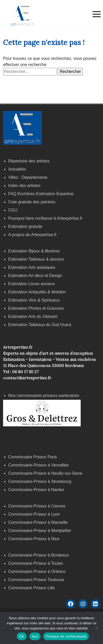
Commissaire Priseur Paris (32, 457)
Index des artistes (24, 186)
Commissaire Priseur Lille (31, 588)
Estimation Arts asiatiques (32, 267)
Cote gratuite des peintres (32, 202)
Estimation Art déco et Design (35, 276)
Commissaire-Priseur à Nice (34, 539)
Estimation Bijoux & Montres (34, 251)
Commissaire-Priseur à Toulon (36, 563)
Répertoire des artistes (29, 161)
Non (35, 636)
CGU (13, 210)
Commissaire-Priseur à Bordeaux (39, 555)
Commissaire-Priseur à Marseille (38, 522)
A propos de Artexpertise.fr (32, 235)
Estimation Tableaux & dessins (36, 259)
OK (22, 636)
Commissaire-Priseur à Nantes (36, 490)
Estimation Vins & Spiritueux (34, 300)
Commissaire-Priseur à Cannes (37, 506)
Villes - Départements (28, 177)
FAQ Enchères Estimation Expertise (41, 194)
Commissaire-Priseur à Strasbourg (40, 481)
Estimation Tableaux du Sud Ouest (40, 325)
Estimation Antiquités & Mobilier (37, 292)
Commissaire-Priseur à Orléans (37, 571)
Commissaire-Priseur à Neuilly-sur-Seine (45, 473)
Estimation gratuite (25, 226)
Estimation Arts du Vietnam (33, 317)
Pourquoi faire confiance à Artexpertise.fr (45, 218)
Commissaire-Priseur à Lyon (34, 514)
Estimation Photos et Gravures (36, 308)
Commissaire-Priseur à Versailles (39, 465)
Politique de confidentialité (66, 636)
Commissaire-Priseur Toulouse (36, 580)
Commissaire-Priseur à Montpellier (40, 531)
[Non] (97, 628)
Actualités (17, 169)
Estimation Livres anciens (31, 284)
